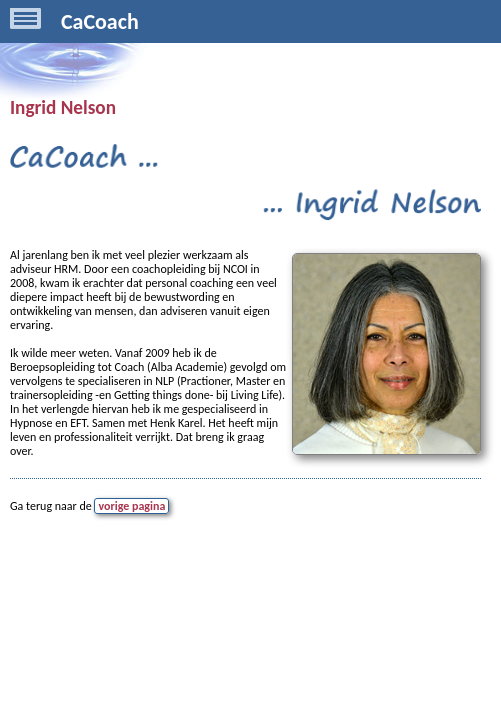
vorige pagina (131, 506)
